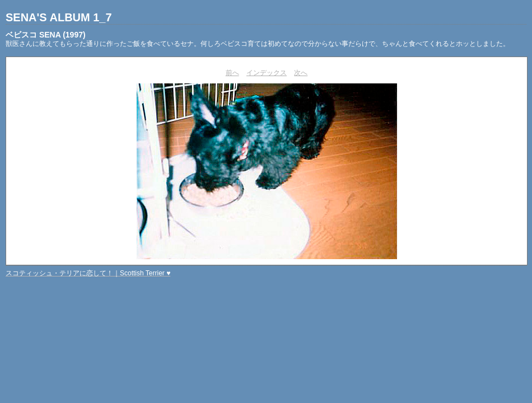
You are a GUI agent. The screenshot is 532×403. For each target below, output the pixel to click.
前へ (232, 73)
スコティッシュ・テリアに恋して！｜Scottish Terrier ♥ (88, 273)
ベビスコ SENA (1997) (46, 35)
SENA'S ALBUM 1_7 (59, 17)
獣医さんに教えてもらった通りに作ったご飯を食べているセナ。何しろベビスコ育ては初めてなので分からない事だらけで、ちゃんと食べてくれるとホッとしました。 (258, 44)
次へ (301, 73)
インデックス (267, 73)
